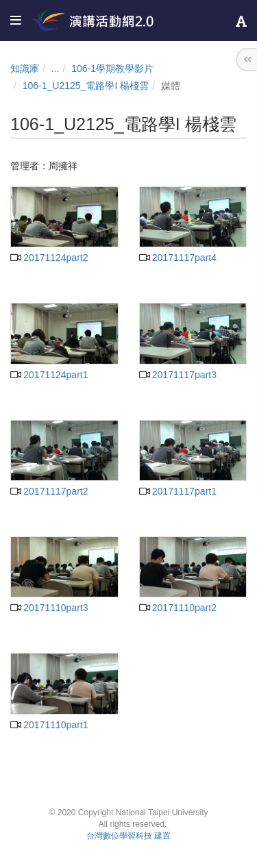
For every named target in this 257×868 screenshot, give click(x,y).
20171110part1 (49, 725)
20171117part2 (49, 491)
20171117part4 (178, 258)
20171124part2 (49, 258)
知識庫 (25, 69)
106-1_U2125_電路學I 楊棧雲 (86, 86)
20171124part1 (49, 375)
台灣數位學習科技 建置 (128, 836)
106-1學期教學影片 (112, 69)
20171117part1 (178, 491)
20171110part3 (49, 608)
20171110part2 (178, 608)
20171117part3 (178, 375)
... (56, 69)
